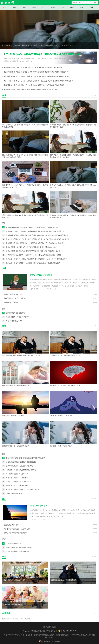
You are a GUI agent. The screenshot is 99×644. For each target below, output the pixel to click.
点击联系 (51, 638)
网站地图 (53, 627)
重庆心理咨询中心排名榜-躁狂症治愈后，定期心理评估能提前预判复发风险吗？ (49, 32)
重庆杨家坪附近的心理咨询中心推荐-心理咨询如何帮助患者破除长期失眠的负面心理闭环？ (38, 76)
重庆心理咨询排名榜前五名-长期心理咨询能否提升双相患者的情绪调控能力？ (33, 251)
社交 (62, 7)
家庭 (72, 7)
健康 (15, 7)
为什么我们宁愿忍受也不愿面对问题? (17, 529)
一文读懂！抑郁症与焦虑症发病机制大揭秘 (21, 470)
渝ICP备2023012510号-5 (68, 631)
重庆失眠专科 (25, 619)
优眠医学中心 (7, 619)
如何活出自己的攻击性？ (12, 302)
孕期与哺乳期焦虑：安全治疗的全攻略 (19, 466)
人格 (24, 7)
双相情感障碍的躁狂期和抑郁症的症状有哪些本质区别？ (26, 458)
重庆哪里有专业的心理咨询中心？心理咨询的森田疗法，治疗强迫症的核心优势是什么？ (37, 85)
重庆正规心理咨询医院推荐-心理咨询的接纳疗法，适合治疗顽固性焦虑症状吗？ (34, 263)
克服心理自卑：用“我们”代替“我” (15, 298)
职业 (53, 7)
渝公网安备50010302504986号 (51, 642)
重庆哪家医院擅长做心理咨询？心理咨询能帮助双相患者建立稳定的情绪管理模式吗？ (36, 72)
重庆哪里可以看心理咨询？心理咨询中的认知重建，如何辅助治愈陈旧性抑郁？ (34, 255)
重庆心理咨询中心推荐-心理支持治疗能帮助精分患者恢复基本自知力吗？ (31, 90)
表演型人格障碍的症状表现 (13, 294)
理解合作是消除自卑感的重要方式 (15, 533)
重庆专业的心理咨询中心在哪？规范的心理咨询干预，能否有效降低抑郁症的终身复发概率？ (38, 81)
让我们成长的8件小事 (11, 525)
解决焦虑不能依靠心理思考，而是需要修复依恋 (22, 490)
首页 (5, 7)
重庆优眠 (16, 619)
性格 (82, 7)
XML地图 (46, 627)
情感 (91, 7)
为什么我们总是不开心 (14, 494)
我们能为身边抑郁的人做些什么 (17, 474)
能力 (43, 7)
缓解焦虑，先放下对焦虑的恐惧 (17, 486)
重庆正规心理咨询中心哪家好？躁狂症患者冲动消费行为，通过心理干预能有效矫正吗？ (37, 259)
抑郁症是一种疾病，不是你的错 (17, 478)
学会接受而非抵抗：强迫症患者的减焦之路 (21, 462)
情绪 (34, 7)
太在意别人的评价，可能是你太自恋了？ (20, 482)
